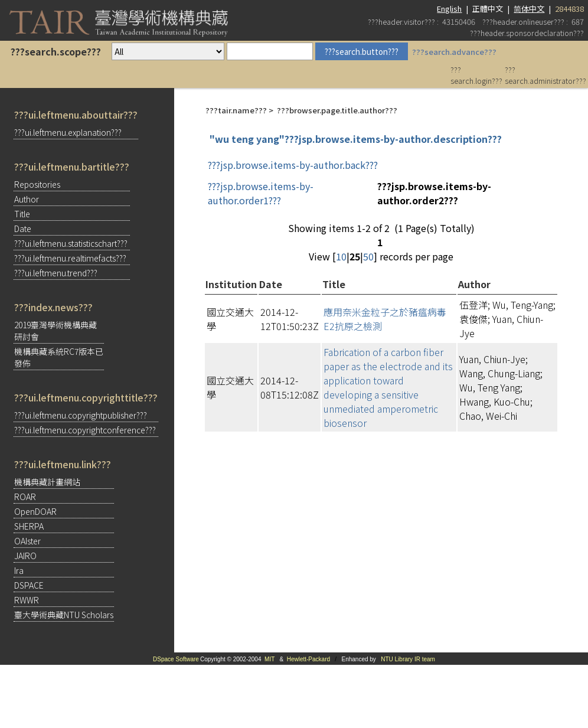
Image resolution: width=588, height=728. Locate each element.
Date (23, 228)
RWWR (27, 600)
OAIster (27, 541)
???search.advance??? (454, 52)
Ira (19, 570)
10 (341, 256)
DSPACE (29, 585)
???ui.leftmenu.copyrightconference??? (85, 430)
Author (27, 199)
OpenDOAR (35, 511)
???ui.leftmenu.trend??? (56, 273)
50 (368, 256)
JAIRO (25, 556)
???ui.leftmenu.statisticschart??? (71, 243)
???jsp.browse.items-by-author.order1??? (261, 193)
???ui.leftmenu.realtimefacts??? (70, 258)
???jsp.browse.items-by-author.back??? (293, 165)
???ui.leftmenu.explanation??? (68, 132)
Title (22, 214)
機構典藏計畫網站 (47, 482)
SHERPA (29, 526)
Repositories (37, 184)
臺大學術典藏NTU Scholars (64, 615)
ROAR (25, 497)
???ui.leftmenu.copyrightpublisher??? (81, 415)
